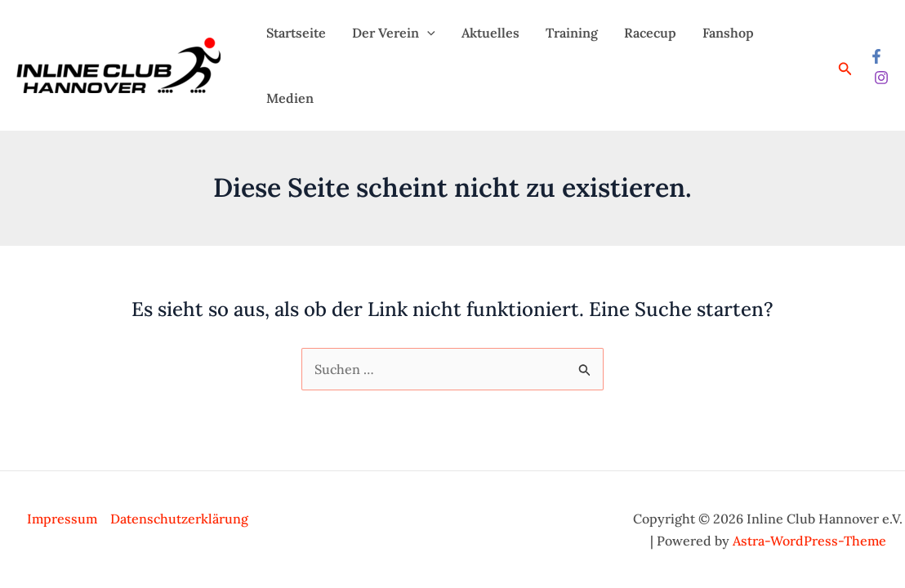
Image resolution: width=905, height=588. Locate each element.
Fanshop (728, 33)
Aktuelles (490, 33)
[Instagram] (881, 78)
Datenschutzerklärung (179, 519)
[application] (427, 33)
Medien (290, 98)
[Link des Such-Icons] (845, 69)
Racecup (650, 33)
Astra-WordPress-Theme (809, 541)
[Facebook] (876, 56)
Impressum (62, 519)
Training (572, 33)
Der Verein (394, 33)
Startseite (296, 33)
